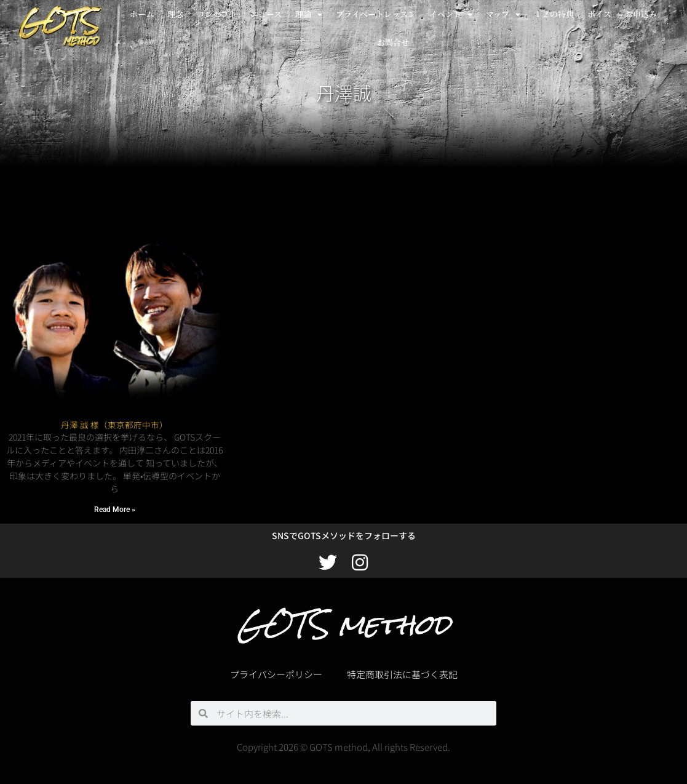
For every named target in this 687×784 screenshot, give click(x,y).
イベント (451, 14)
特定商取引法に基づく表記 (402, 674)
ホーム (142, 14)
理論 (309, 14)
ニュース (266, 14)
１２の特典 (554, 14)
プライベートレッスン (376, 14)
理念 (175, 14)
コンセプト (217, 14)
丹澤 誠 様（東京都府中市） (114, 425)
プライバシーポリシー (276, 674)
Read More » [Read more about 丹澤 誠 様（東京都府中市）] (115, 510)
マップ (503, 14)
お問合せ (393, 42)
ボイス (599, 14)
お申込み (641, 14)
